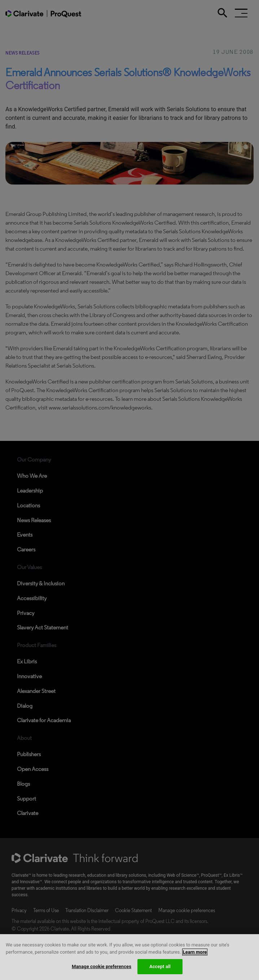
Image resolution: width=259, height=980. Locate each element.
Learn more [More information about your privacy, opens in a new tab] (195, 952)
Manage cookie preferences (102, 966)
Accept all (160, 966)
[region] (129, 957)
